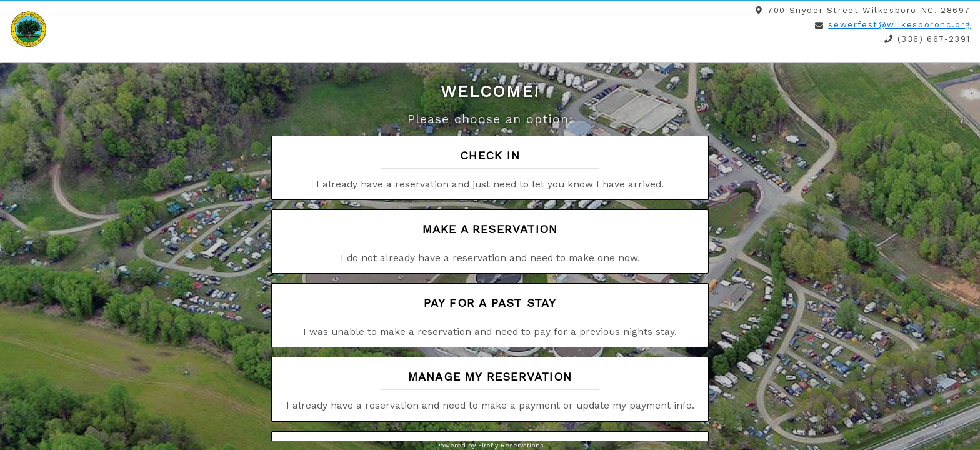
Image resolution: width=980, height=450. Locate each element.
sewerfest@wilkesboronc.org (899, 25)
